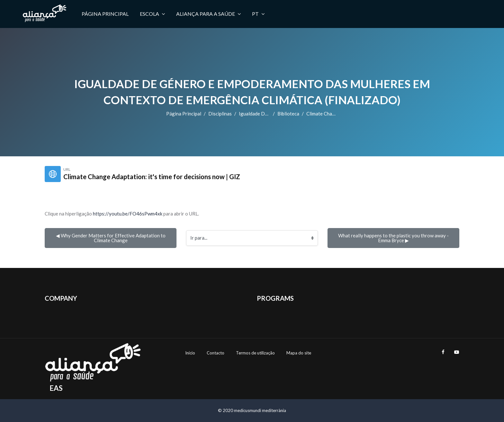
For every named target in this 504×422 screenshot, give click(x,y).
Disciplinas (220, 114)
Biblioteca (288, 114)
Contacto (216, 353)
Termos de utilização (255, 353)
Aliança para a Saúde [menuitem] (208, 14)
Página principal (184, 114)
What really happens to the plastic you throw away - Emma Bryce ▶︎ (394, 238)
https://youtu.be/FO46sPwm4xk (128, 214)
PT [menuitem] (258, 14)
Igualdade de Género (262, 114)
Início (190, 353)
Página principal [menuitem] (105, 14)
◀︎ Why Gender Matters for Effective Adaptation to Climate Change (111, 238)
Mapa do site (299, 353)
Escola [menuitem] (152, 14)
